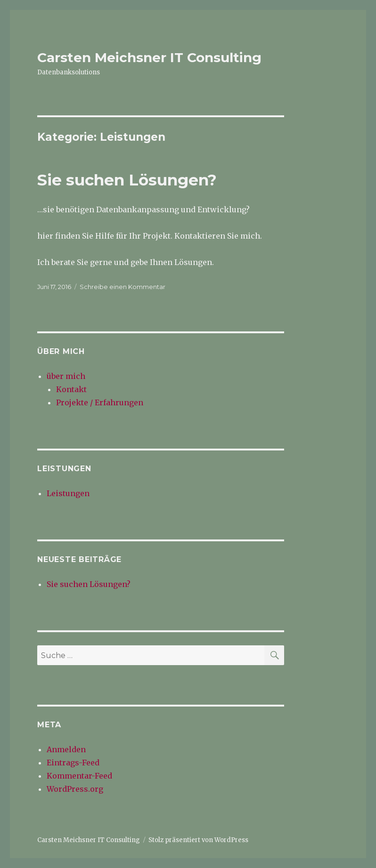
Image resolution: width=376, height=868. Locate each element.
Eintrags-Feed (73, 763)
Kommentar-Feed (79, 776)
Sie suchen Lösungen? (127, 180)
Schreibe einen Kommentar (123, 287)
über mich (66, 376)
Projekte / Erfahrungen (100, 402)
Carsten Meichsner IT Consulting (149, 57)
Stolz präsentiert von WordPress (198, 840)
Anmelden (66, 749)
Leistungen (68, 493)
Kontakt (71, 389)
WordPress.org (75, 789)
